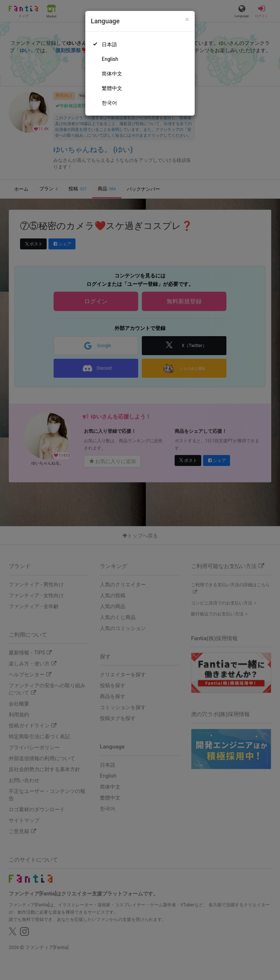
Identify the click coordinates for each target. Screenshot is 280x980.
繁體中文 (112, 88)
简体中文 (112, 74)
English (110, 59)
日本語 (109, 44)
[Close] (187, 20)
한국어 (109, 103)
